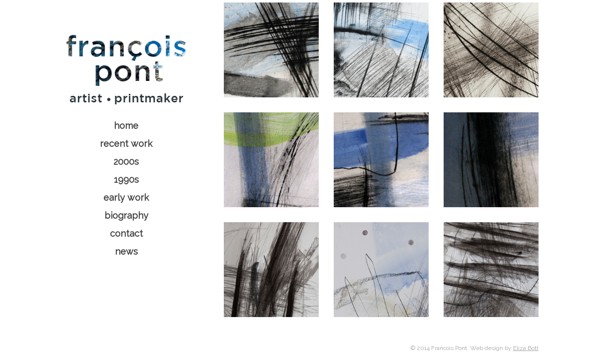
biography (126, 215)
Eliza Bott (526, 348)
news (126, 251)
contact (126, 233)
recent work (126, 144)
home (126, 126)
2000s (126, 162)
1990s (126, 180)
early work (126, 197)
